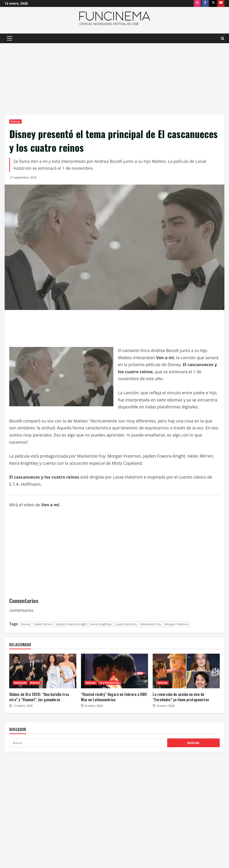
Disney (26, 624)
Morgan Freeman (177, 624)
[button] (10, 38)
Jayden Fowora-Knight (71, 624)
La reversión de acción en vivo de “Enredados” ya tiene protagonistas (181, 697)
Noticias (15, 121)
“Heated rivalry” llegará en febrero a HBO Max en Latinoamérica (114, 697)
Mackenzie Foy (151, 624)
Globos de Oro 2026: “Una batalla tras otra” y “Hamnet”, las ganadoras (39, 697)
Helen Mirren (43, 624)
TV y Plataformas (109, 683)
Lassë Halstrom (126, 624)
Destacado (20, 683)
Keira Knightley (101, 624)
